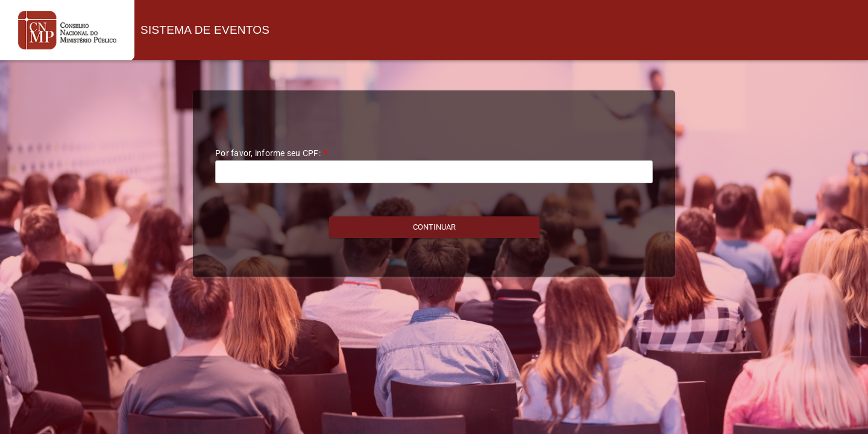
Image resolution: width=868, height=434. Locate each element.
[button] (434, 227)
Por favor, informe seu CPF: (272, 153)
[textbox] (434, 172)
